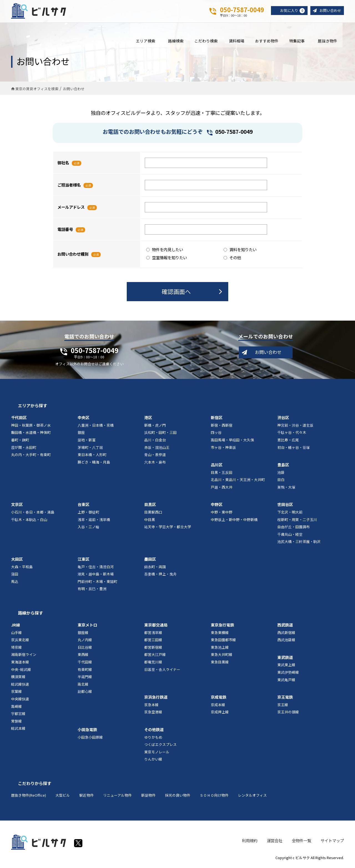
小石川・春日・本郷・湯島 (33, 513)
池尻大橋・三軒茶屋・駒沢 (299, 542)
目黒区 (150, 505)
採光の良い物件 (178, 796)
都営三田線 (153, 641)
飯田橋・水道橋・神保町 (31, 433)
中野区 (217, 505)
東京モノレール (157, 752)
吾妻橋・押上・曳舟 (160, 575)
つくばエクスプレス (160, 745)
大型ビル (63, 796)
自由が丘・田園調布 (294, 528)
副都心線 (85, 692)
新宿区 (217, 418)
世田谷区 (285, 505)
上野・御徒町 (88, 513)
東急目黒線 (220, 662)
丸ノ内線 (85, 641)
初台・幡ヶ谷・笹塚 (294, 448)
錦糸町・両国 (155, 567)
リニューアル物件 (117, 796)
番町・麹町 (20, 440)
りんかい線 (153, 760)
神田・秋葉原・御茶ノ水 (31, 426)
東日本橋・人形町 (92, 455)
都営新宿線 (153, 648)
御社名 (63, 163)
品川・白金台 (155, 440)
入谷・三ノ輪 (88, 528)
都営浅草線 (153, 633)
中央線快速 (20, 699)
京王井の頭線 (288, 713)
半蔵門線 (85, 677)
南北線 (83, 685)
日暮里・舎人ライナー (162, 670)
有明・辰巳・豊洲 (92, 589)
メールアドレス (71, 207)
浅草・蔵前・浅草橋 (94, 520)
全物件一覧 (301, 841)
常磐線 (17, 722)
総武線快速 (20, 685)
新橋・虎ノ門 (155, 426)
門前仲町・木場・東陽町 (97, 582)
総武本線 (18, 729)
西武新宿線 (286, 633)
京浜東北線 (20, 641)
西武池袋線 (286, 641)
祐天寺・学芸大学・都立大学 (168, 528)
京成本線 (218, 705)
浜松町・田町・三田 (160, 433)
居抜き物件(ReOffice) (29, 796)
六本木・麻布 (155, 463)
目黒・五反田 (222, 473)
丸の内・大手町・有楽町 (31, 455)
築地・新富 (87, 440)
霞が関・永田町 (24, 448)
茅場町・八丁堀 (90, 448)
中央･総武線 (21, 670)
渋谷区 (283, 418)
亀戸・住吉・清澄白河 (96, 567)
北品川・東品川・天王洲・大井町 (238, 480)
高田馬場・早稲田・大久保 (232, 440)
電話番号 (65, 230)
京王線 (283, 705)
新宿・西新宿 (222, 426)
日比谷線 (85, 648)
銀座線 (83, 633)
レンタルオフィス (252, 796)
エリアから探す (33, 406)
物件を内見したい (165, 250)
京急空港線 (153, 713)
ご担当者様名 (69, 185)
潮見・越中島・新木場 (96, 575)
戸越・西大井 (222, 488)
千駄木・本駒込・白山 (29, 520)
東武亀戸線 (286, 680)
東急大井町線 (222, 655)
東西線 (83, 655)
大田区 (17, 560)
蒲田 (15, 575)
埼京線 (17, 648)
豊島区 (283, 466)
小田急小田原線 (90, 738)
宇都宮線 (18, 714)
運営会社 (275, 841)
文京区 (17, 505)
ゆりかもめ (153, 738)
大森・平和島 (22, 567)
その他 (232, 258)
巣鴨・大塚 (286, 488)
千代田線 (85, 662)
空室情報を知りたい (167, 258)
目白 (281, 480)
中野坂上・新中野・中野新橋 (234, 520)
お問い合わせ (329, 11)
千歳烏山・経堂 (290, 535)
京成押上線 (220, 713)
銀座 (81, 433)
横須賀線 (18, 677)
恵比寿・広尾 (288, 440)
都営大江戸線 (155, 655)
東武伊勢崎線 (288, 673)
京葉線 (17, 692)
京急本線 (151, 705)
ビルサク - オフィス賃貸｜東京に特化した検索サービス (39, 11)
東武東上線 (286, 666)
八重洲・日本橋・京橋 (96, 426)
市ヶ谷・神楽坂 (223, 448)
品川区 (217, 466)
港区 (148, 418)
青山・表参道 (155, 455)
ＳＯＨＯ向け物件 (214, 796)
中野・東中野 (222, 513)
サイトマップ (332, 841)
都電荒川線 (153, 662)
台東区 (83, 505)
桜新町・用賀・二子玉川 (297, 520)
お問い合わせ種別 (73, 254)
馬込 (15, 582)
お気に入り (290, 11)
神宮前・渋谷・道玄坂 (295, 426)
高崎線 (17, 707)
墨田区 (150, 560)
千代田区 (19, 418)
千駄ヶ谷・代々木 (292, 433)
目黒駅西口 (153, 513)
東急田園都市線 (223, 641)
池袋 (281, 473)
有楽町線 (85, 670)
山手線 (17, 633)
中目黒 (150, 520)
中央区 (83, 418)
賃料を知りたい (240, 250)
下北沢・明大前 (290, 513)
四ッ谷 (216, 433)
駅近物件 (87, 796)
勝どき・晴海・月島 (94, 463)
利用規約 (250, 841)
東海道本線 (20, 662)
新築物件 (148, 796)
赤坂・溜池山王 (157, 448)
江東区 (83, 560)
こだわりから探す (35, 784)
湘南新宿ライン (24, 655)
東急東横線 (220, 633)
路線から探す (31, 613)
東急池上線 (220, 648)
